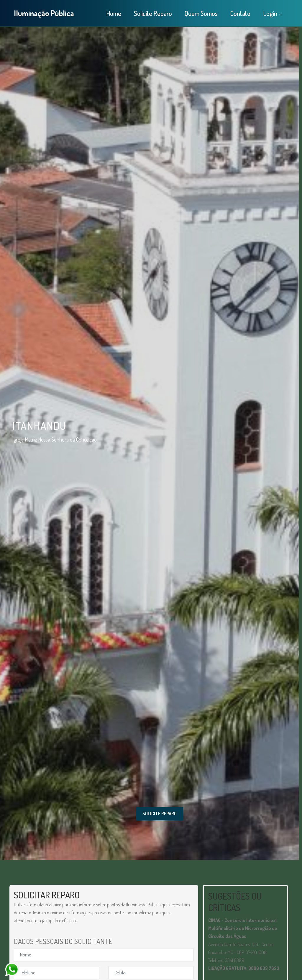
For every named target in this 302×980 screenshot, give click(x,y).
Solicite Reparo (153, 13)
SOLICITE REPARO (160, 814)
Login (270, 13)
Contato (240, 13)
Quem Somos (201, 13)
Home (114, 13)
